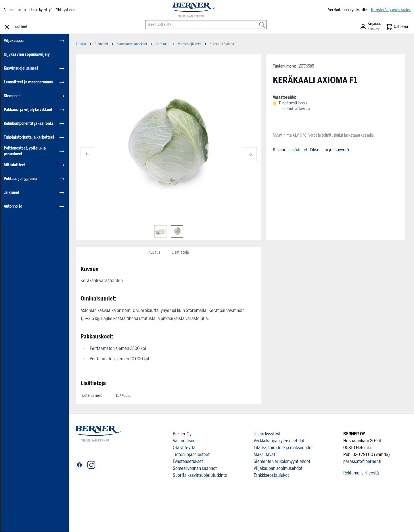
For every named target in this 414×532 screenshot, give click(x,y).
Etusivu (81, 44)
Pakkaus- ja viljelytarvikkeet (28, 110)
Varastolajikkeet (189, 44)
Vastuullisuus (185, 441)
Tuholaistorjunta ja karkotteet (29, 137)
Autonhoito (13, 206)
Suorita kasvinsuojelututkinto (200, 475)
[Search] (262, 21)
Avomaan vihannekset (132, 44)
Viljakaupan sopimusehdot (278, 468)
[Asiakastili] (371, 27)
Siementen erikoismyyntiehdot (282, 461)
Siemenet (12, 96)
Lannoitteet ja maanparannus (28, 82)
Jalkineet (11, 193)
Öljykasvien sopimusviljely (27, 54)
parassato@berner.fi (362, 461)
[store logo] (193, 10)
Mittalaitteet (15, 165)
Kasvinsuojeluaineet (21, 68)
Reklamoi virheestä (361, 473)
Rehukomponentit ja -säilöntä (28, 124)
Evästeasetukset (188, 461)
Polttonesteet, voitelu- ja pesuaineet (25, 151)
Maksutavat (264, 455)
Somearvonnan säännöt (195, 468)
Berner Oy (182, 434)
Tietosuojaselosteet (191, 455)
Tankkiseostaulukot (271, 475)
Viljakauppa (14, 41)
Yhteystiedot (66, 10)
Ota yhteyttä (184, 448)
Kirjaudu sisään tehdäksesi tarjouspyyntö (311, 150)
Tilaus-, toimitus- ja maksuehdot (283, 448)
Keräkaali (163, 44)
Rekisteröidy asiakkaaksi (391, 10)
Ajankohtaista (15, 10)
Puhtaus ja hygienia (20, 179)
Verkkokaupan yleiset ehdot (279, 441)
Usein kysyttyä (41, 10)
